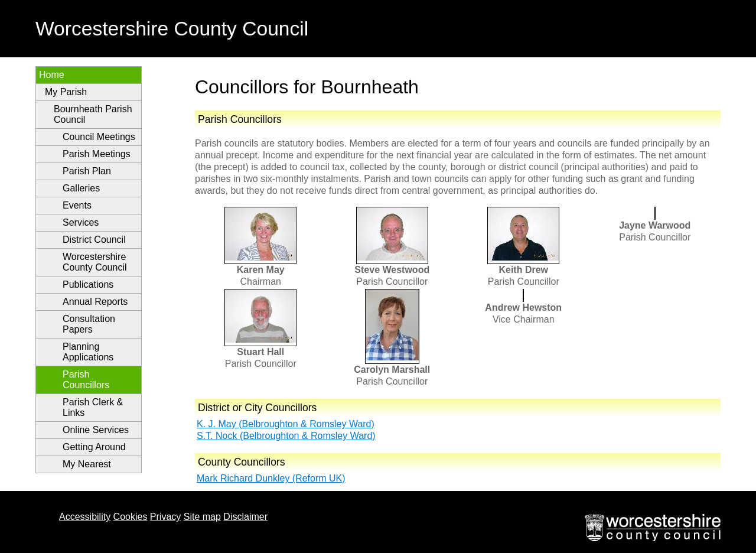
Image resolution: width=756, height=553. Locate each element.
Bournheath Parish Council (93, 114)
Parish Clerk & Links (93, 407)
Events (77, 205)
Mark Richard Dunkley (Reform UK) (271, 478)
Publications (88, 284)
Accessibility (85, 517)
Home (52, 75)
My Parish (66, 92)
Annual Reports (95, 302)
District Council (94, 240)
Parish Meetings (97, 154)
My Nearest (87, 464)
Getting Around (94, 447)
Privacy (165, 517)
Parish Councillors (86, 380)
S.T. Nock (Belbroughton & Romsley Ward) (286, 436)
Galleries (81, 188)
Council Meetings (99, 137)
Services (81, 222)
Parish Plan (87, 171)
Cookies (131, 517)
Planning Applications (88, 352)
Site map (202, 517)
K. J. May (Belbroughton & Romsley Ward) (286, 424)
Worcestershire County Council (95, 262)
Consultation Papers (89, 324)
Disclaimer (245, 517)
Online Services (96, 430)
